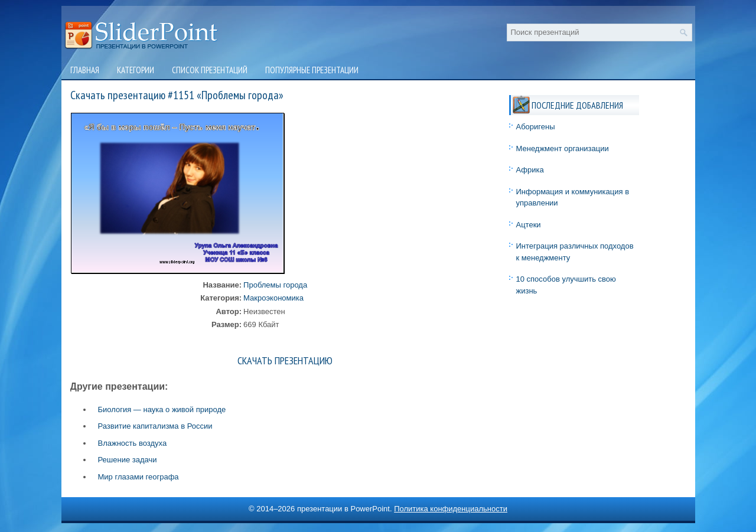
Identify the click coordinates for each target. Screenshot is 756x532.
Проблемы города (275, 285)
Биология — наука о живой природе (162, 409)
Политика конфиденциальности (451, 509)
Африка (530, 170)
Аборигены (536, 127)
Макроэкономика (273, 298)
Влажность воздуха (133, 443)
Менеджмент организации (563, 148)
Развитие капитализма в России (155, 426)
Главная (85, 70)
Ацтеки (529, 225)
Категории (136, 70)
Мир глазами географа (139, 477)
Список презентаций (210, 70)
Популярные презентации (312, 70)
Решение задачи (128, 460)
